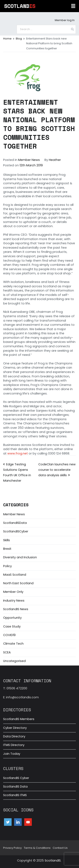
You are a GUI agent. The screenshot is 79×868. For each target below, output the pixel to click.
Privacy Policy (12, 848)
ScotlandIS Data (15, 787)
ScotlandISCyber (16, 531)
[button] (73, 6)
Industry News (14, 601)
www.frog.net (18, 453)
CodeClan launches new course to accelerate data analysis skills (57, 470)
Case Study (12, 626)
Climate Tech (13, 644)
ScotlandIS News (16, 609)
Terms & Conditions (37, 848)
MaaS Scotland (15, 575)
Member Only (13, 592)
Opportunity (12, 618)
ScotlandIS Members (19, 719)
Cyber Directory (15, 728)
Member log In (65, 20)
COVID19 (9, 635)
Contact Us (60, 848)
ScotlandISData (15, 523)
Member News (29, 160)
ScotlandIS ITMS (15, 795)
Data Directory (14, 736)
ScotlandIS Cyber (16, 778)
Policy (7, 566)
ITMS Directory (14, 745)
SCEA (7, 652)
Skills (7, 540)
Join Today (12, 754)
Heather (55, 160)
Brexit (7, 549)
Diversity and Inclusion (20, 557)
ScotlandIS (53, 860)
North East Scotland (18, 583)
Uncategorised (14, 661)
